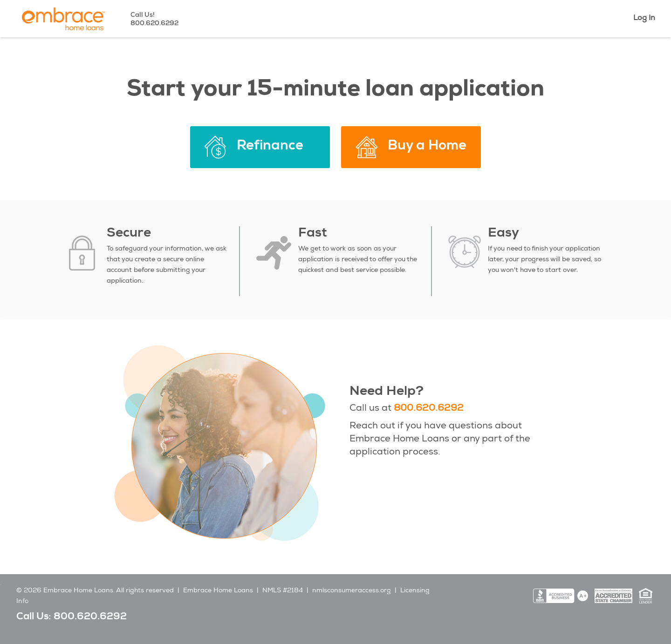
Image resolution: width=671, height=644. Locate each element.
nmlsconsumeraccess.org (352, 591)
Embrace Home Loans (218, 591)
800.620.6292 (429, 409)
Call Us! (154, 19)
